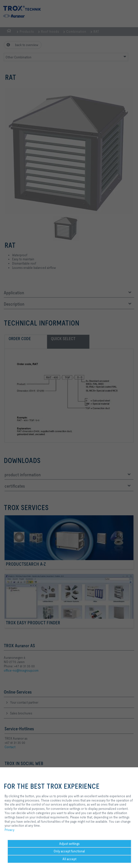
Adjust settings (69, 844)
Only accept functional (69, 851)
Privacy (9, 830)
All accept (69, 859)
